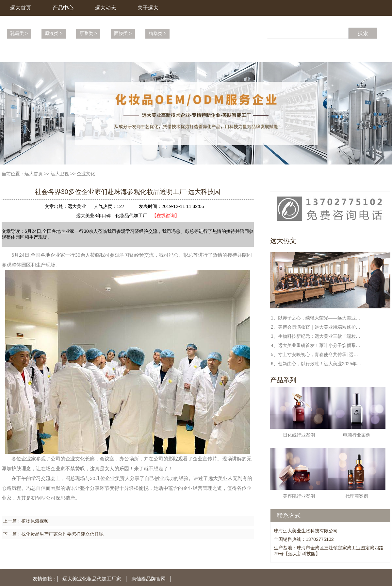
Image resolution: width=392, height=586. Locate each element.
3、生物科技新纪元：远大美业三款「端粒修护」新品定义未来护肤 (317, 336)
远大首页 (21, 8)
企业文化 (86, 174)
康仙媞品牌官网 (148, 579)
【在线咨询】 (166, 215)
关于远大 (148, 8)
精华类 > (157, 33)
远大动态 (106, 8)
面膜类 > (123, 33)
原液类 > (54, 33)
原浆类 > (88, 33)
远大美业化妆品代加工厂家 (92, 579)
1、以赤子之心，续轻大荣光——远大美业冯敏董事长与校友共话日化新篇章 (317, 318)
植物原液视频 (35, 521)
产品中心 (63, 8)
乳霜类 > (19, 33)
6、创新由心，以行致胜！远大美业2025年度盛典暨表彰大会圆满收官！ (317, 364)
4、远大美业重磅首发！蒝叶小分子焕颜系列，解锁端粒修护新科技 (317, 345)
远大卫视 (60, 174)
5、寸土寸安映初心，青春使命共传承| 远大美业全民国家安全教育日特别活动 (317, 354)
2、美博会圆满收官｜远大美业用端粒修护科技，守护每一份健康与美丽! (317, 327)
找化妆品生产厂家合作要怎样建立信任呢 (62, 534)
